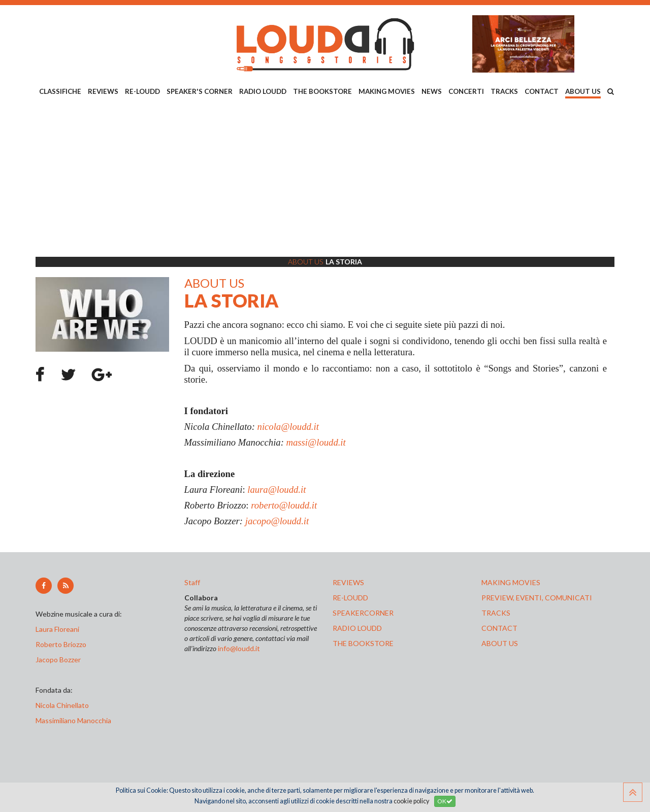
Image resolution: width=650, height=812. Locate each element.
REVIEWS (103, 91)
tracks (496, 613)
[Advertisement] (325, 178)
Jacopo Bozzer (58, 659)
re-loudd (350, 598)
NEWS (432, 91)
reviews (348, 582)
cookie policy (411, 801)
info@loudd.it (239, 648)
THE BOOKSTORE (322, 91)
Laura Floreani (59, 629)
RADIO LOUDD (263, 91)
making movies (511, 582)
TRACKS (504, 91)
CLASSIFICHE (60, 91)
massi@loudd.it (316, 442)
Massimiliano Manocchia (73, 720)
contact (499, 628)
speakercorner (363, 613)
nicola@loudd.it (288, 427)
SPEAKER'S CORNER (200, 91)
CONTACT (542, 91)
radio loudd (357, 628)
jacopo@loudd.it (277, 521)
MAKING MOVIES (387, 91)
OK (445, 801)
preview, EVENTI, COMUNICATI (537, 598)
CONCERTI (466, 91)
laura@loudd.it (277, 489)
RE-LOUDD (142, 91)
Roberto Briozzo (61, 644)
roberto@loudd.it (284, 505)
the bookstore (363, 643)
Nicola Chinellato (62, 705)
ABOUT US (583, 91)
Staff (192, 582)
